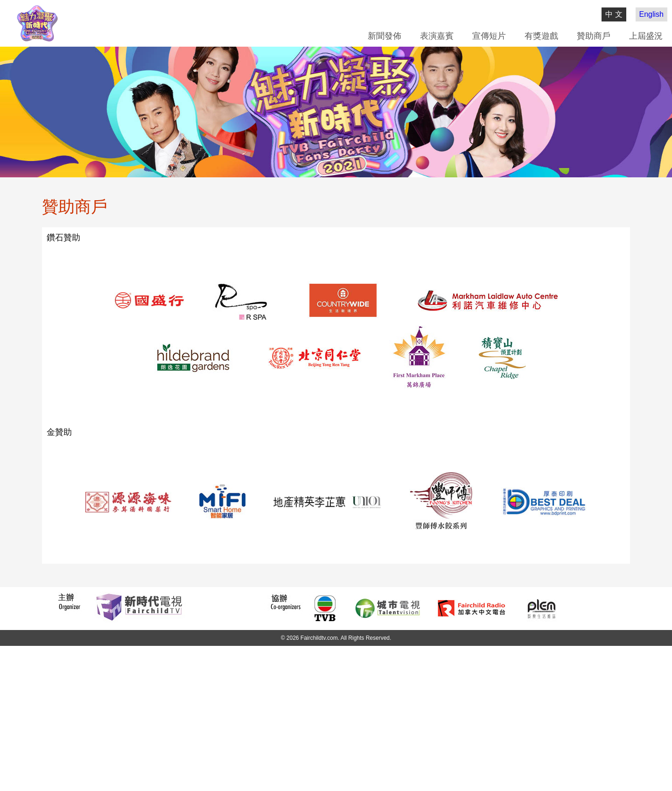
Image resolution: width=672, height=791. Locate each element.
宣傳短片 (489, 36)
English (651, 14)
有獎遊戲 (541, 36)
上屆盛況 (646, 36)
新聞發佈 (385, 36)
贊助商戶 (594, 36)
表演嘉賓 (437, 36)
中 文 (614, 14)
